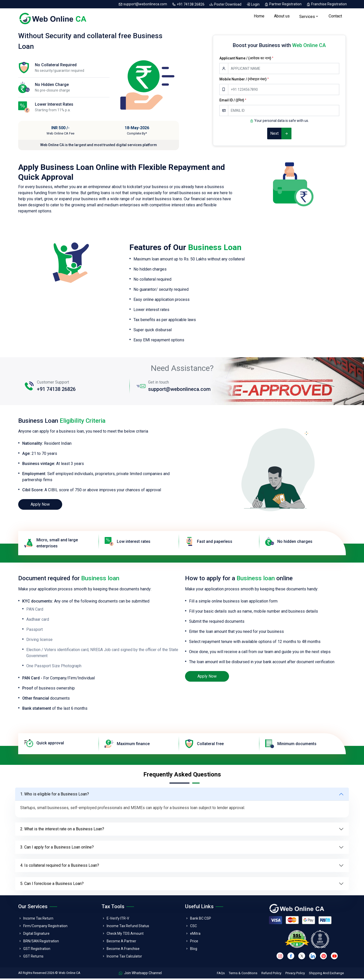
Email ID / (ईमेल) (233, 101)
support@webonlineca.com (143, 4)
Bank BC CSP (201, 920)
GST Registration (37, 950)
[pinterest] (323, 957)
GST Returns (33, 957)
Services (307, 17)
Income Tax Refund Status (128, 927)
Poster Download (226, 4)
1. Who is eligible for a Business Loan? (55, 796)
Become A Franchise (123, 950)
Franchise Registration (327, 4)
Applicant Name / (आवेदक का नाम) (246, 59)
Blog (194, 950)
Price (194, 942)
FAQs (221, 975)
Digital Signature (36, 935)
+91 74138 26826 (189, 4)
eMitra (195, 935)
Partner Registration (283, 4)
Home (259, 17)
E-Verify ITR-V (118, 920)
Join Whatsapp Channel (140, 974)
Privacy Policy (295, 975)
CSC (194, 927)
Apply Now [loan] (40, 506)
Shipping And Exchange (326, 975)
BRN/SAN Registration (41, 942)
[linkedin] (313, 957)
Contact (335, 17)
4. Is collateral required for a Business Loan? (60, 867)
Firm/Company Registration (45, 927)
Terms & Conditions (243, 975)
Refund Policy (271, 975)
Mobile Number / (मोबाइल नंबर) (244, 80)
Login (253, 4)
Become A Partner (121, 942)
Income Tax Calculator (124, 957)
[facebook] (291, 957)
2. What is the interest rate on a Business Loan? (62, 830)
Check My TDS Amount (125, 935)
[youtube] (334, 957)
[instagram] (280, 957)
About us (282, 17)
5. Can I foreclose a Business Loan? (52, 885)
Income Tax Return (38, 920)
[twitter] (302, 957)
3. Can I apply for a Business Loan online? (57, 849)
